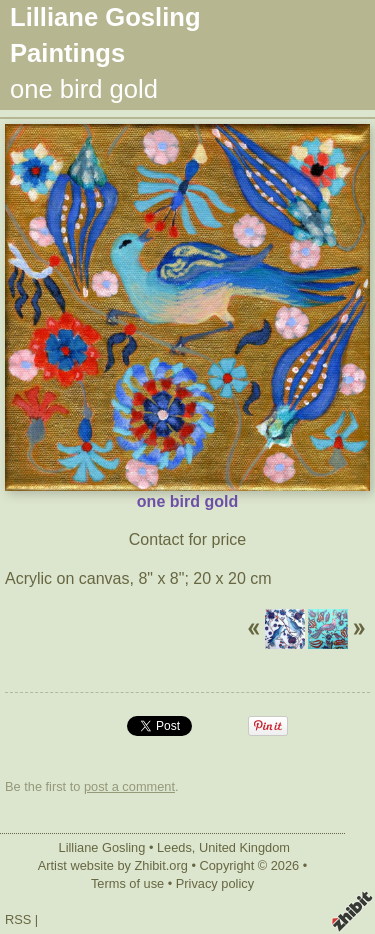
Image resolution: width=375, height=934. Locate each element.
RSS (18, 919)
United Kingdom (244, 847)
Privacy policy (215, 883)
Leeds (174, 847)
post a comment (129, 786)
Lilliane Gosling (102, 847)
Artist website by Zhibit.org (113, 865)
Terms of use (127, 883)
